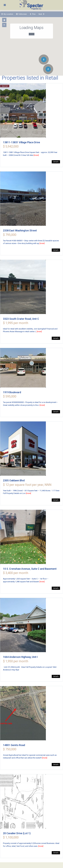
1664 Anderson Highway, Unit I (20, 657)
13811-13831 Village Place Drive (21, 142)
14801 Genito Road (14, 745)
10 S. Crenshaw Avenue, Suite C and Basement (30, 569)
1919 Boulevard (12, 392)
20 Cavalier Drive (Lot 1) (17, 833)
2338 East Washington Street (20, 230)
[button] (9, 24)
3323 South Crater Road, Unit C (21, 319)
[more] (36, 155)
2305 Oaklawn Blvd (14, 480)
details (56, 162)
